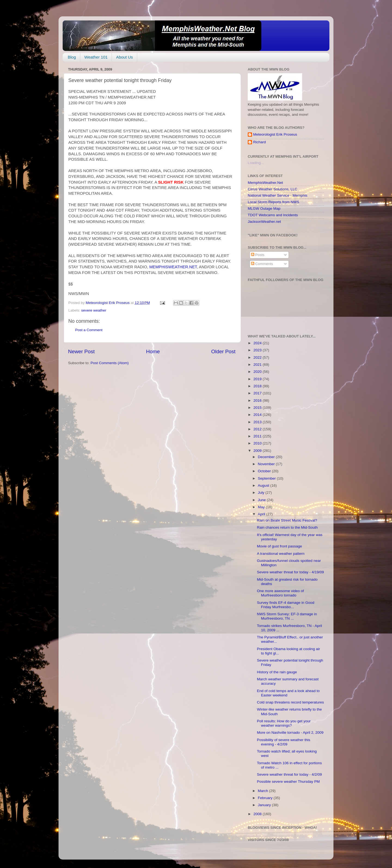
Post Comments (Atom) (110, 363)
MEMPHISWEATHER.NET (173, 267)
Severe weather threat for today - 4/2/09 (290, 774)
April (262, 514)
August (264, 485)
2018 (258, 386)
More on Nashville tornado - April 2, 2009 (290, 733)
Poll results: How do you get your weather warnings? (284, 723)
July (262, 493)
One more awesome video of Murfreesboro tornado (281, 593)
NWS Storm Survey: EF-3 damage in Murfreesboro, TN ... (287, 616)
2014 (258, 415)
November (267, 464)
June (262, 500)
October (265, 471)
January (265, 805)
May (262, 507)
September (267, 478)
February (266, 798)
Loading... (256, 163)
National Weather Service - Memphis (278, 195)
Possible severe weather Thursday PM (288, 782)
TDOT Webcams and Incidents (273, 215)
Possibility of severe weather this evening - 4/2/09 (284, 742)
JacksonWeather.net (264, 222)
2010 (258, 443)
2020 (258, 372)
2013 (258, 422)
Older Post (223, 351)
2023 (258, 350)
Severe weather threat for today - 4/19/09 (290, 572)
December (267, 457)
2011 (258, 436)
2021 (258, 365)
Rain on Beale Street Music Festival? (287, 520)
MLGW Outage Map (264, 208)
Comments (262, 264)
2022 (258, 357)
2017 (258, 393)
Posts (258, 255)
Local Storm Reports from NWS (273, 202)
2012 (258, 429)
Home (153, 351)
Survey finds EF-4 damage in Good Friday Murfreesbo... (286, 605)
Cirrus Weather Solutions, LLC (272, 189)
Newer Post (81, 351)
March (263, 791)
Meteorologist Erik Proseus (275, 134)
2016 (258, 401)
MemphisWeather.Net (265, 183)
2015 (258, 408)
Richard (260, 142)
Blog (72, 57)
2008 (258, 814)
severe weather (94, 310)
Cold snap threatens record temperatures (290, 702)
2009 (258, 451)
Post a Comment (89, 330)
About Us (124, 57)
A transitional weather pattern (281, 554)
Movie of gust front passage (280, 546)
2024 (258, 343)
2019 (258, 379)
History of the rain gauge (277, 672)
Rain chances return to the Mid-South (287, 527)
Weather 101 (96, 57)
